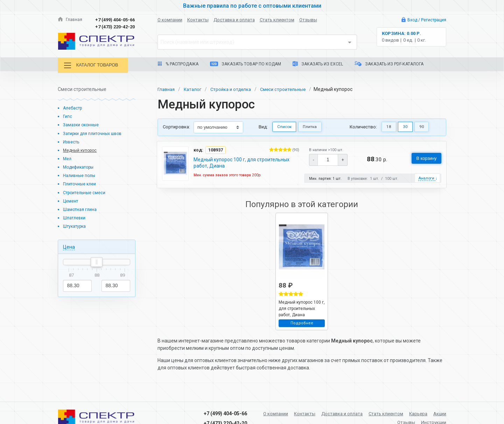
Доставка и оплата (234, 20)
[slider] (97, 262)
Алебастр (73, 108)
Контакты (198, 20)
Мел (68, 158)
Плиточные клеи (81, 183)
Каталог (195, 89)
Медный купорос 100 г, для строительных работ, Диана (242, 162)
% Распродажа (178, 64)
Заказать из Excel (318, 64)
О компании (170, 20)
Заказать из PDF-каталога (389, 64)
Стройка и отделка (235, 89)
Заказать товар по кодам (246, 64)
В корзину (425, 158)
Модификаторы (80, 167)
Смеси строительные (290, 89)
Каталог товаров (94, 66)
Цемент (71, 200)
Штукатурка (76, 226)
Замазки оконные (82, 124)
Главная (70, 20)
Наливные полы (80, 175)
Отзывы (308, 20)
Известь (72, 141)
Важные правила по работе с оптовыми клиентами (252, 6)
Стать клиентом (277, 20)
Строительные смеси (86, 192)
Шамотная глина (80, 209)
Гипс (68, 116)
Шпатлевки (75, 217)
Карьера (436, 413)
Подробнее (302, 323)
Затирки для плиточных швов (95, 133)
